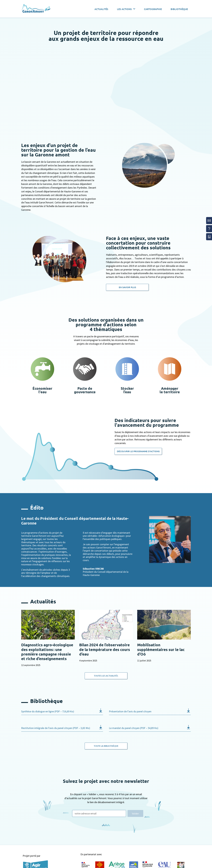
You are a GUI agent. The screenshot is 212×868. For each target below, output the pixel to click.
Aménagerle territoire (170, 390)
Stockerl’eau (127, 390)
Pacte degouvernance (85, 390)
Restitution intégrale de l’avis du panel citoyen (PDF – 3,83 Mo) (56, 728)
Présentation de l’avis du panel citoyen (130, 711)
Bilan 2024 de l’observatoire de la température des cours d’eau (105, 649)
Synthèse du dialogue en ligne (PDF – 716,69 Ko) (48, 711)
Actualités (101, 9)
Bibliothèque (179, 9)
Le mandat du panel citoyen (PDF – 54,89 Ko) (134, 728)
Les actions (126, 9)
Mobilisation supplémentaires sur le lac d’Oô (161, 649)
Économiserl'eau (42, 390)
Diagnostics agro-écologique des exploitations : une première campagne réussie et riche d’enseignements (47, 652)
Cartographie (153, 9)
